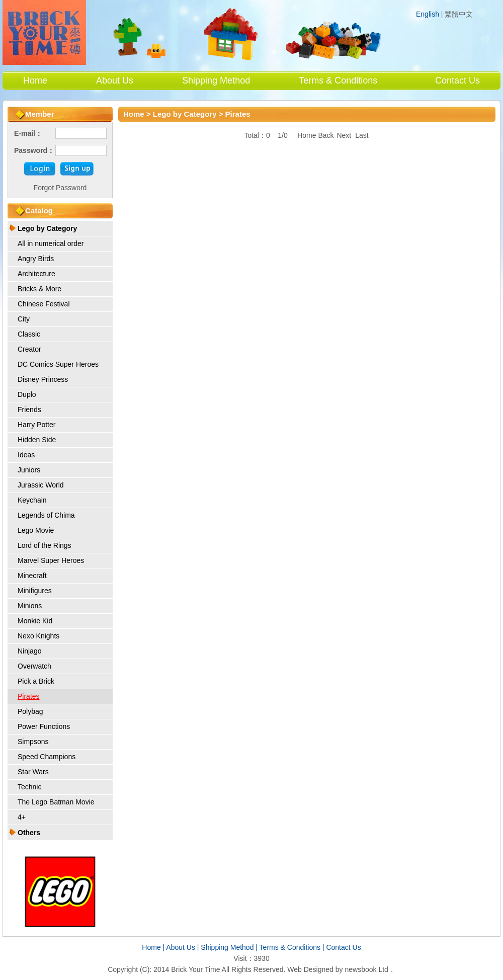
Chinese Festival (44, 304)
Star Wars (33, 772)
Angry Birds (36, 259)
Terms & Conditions (338, 80)
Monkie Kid (35, 621)
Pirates (29, 696)
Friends (29, 410)
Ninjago (29, 651)
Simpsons (33, 742)
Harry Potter (36, 425)
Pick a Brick (36, 681)
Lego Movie (36, 530)
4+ (22, 817)
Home (35, 80)
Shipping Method (216, 80)
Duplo (27, 394)
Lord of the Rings (45, 545)
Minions (30, 606)
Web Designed (310, 969)
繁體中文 (459, 14)
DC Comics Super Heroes (58, 364)
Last (362, 135)
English (428, 14)
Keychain (32, 500)
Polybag (30, 711)
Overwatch (34, 666)
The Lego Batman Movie (56, 802)
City (24, 319)
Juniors (29, 470)
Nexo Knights (38, 636)
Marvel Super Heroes (51, 560)
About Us (115, 80)
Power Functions (44, 726)
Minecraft (32, 576)
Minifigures (35, 591)
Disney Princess (43, 379)
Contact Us (457, 80)
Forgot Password (60, 188)
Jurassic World (41, 485)
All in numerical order (51, 243)
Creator (29, 349)
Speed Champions (47, 757)
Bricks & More (39, 289)
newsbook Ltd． (370, 969)
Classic (29, 334)
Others (29, 833)
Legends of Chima (46, 515)
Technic (29, 787)
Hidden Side (37, 440)
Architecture (36, 274)
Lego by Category (47, 228)
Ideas (26, 455)
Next (344, 135)
